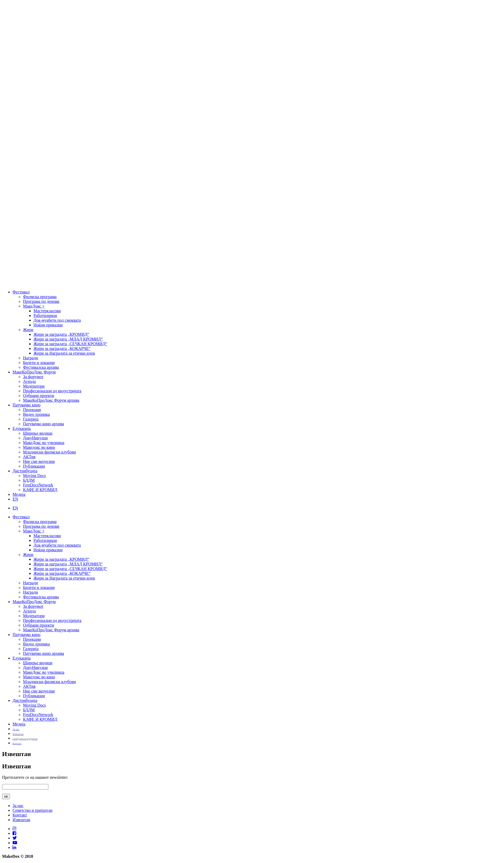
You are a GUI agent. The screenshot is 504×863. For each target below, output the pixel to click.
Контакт (20, 815)
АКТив (29, 457)
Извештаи (21, 820)
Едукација (22, 428)
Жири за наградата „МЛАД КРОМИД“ (68, 339)
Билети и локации (39, 363)
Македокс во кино (39, 447)
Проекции (32, 410)
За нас (18, 806)
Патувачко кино (27, 405)
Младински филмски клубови (49, 452)
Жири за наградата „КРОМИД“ (61, 334)
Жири (28, 330)
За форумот (33, 377)
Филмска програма (40, 297)
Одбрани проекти (39, 396)
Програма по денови (41, 301)
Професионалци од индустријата (52, 391)
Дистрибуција (25, 471)
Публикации (34, 466)
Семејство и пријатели (33, 810)
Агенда (29, 381)
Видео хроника (36, 414)
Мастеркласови (47, 311)
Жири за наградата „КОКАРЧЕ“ (62, 348)
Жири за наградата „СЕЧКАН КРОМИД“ (70, 344)
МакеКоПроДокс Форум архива (51, 400)
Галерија (31, 419)
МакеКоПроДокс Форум (34, 372)
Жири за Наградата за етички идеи (64, 353)
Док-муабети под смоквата (57, 320)
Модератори (34, 386)
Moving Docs (35, 476)
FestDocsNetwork (38, 485)
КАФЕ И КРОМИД (40, 490)
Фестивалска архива (41, 367)
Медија (19, 494)
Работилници (45, 316)
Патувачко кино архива (44, 424)
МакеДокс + (34, 306)
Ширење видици (38, 433)
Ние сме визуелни (39, 461)
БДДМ (29, 480)
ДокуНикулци (35, 438)
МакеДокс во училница (44, 443)
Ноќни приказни (48, 325)
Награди (30, 358)
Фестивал (21, 292)
